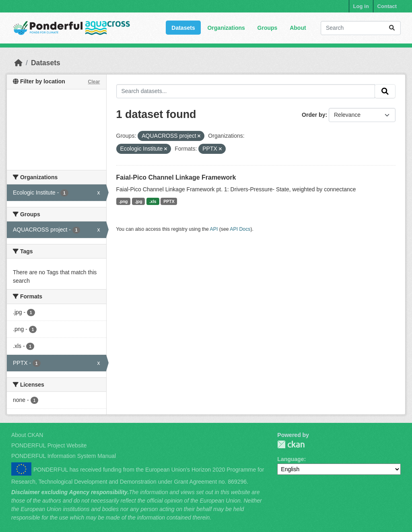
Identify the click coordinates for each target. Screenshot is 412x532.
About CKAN (27, 435)
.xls (153, 201)
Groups (268, 28)
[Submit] (392, 28)
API (214, 229)
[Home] (19, 63)
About (298, 28)
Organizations (226, 28)
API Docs (240, 229)
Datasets (183, 28)
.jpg (139, 201)
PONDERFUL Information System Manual (64, 456)
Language (290, 459)
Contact (387, 6)
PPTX (169, 201)
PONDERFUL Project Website (49, 445)
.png (123, 201)
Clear (94, 82)
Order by (313, 115)
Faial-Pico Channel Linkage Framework (176, 177)
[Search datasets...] (361, 28)
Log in (361, 6)
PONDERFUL (291, 444)
